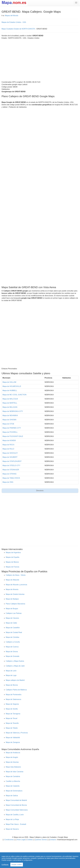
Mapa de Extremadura (14, 791)
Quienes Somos (41, 840)
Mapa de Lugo (11, 675)
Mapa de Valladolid (13, 738)
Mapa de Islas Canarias (15, 772)
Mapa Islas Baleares (13, 767)
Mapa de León (11, 671)
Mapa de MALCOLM (10, 399)
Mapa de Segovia (12, 704)
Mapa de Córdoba (12, 637)
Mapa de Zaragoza (13, 742)
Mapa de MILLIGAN (10, 407)
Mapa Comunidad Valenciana (17, 810)
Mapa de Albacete (12, 580)
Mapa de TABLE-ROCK (11, 478)
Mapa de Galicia (12, 796)
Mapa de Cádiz (11, 623)
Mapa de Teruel (12, 718)
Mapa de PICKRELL (10, 432)
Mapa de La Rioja (12, 819)
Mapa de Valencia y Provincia (17, 733)
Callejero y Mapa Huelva (15, 661)
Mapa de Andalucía (13, 753)
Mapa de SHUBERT (10, 457)
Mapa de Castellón (13, 628)
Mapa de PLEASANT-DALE (13, 436)
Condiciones (9, 840)
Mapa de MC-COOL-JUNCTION (14, 395)
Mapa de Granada (12, 656)
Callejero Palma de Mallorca (16, 690)
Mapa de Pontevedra (14, 695)
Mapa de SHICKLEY (10, 453)
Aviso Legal (21, 840)
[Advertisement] (20, 59)
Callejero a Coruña (13, 642)
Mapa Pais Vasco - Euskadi (16, 824)
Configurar (5, 865)
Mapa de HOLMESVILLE (12, 386)
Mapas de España (12, 557)
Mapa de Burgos (12, 609)
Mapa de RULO (8, 449)
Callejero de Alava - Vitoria (16, 575)
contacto (53, 840)
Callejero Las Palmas (14, 613)
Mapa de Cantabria (13, 776)
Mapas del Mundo (12, 16)
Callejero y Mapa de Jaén (15, 666)
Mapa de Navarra (12, 829)
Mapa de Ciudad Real (14, 632)
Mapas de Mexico (12, 562)
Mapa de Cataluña (13, 786)
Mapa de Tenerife (12, 723)
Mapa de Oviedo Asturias (15, 594)
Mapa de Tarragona (13, 714)
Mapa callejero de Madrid (15, 680)
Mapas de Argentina (13, 553)
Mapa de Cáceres (12, 618)
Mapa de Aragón (12, 757)
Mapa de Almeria (12, 589)
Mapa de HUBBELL (10, 390)
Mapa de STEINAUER (11, 470)
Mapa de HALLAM (9, 382)
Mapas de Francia (12, 567)
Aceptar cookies (17, 865)
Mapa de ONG (8, 482)
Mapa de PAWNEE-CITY (12, 428)
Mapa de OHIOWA (9, 420)
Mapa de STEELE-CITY (11, 465)
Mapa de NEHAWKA (10, 415)
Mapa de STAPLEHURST (12, 461)
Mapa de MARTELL (10, 403)
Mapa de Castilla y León (15, 815)
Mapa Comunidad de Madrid (16, 800)
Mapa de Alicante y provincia (16, 585)
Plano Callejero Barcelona (15, 604)
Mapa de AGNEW (9, 440)
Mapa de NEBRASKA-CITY (13, 411)
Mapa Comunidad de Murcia (16, 805)
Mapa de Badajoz (12, 599)
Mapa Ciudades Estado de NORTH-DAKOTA (18, 29)
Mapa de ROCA (8, 445)
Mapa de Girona (12, 652)
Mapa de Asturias (12, 762)
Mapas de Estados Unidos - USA (14, 22)
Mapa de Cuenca (12, 647)
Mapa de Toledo (12, 728)
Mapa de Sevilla (12, 709)
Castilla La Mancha (13, 781)
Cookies (30, 840)
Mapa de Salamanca (13, 699)
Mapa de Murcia (12, 685)
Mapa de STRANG (9, 474)
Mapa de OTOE (8, 424)
